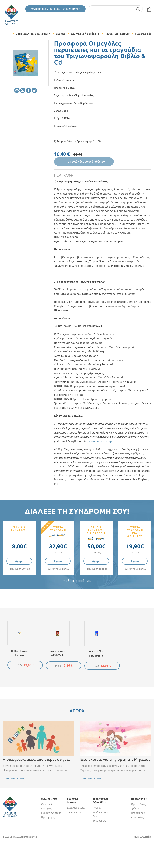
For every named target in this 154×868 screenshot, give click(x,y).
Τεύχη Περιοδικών (117, 34)
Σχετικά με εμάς (76, 808)
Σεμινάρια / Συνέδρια (85, 34)
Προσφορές (143, 34)
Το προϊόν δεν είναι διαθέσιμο (85, 162)
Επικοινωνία (74, 812)
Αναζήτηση (138, 9)
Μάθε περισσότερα (77, 581)
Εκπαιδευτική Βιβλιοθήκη (33, 34)
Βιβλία (60, 34)
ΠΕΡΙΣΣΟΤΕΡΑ (11, 778)
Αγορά (19, 561)
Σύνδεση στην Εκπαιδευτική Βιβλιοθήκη (55, 9)
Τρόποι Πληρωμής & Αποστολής (138, 813)
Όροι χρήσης (138, 804)
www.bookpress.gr (100, 441)
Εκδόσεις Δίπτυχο (51, 813)
